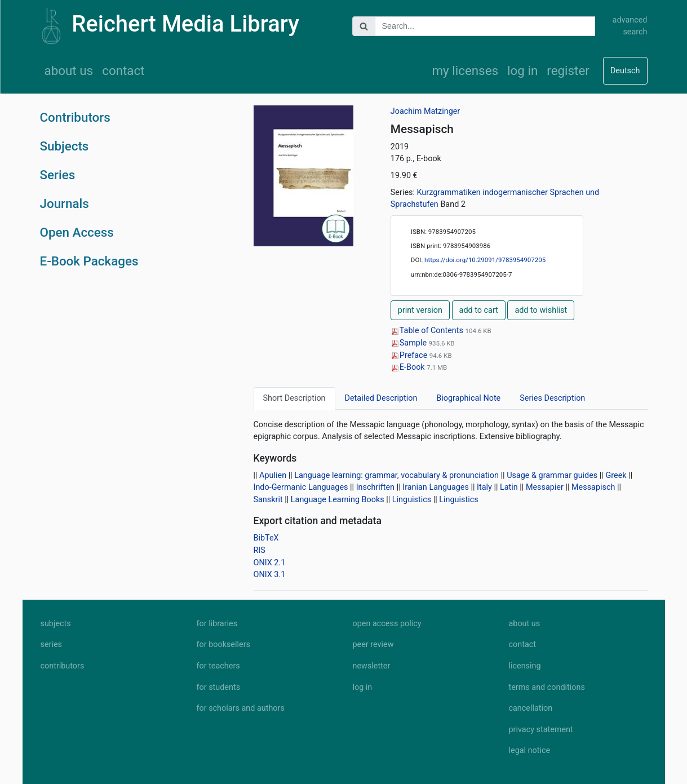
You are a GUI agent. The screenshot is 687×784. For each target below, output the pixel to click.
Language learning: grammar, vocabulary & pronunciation (396, 475)
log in (522, 70)
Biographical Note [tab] (468, 398)
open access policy (387, 624)
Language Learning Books (338, 500)
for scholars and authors (241, 708)
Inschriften (375, 487)
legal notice (530, 750)
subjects (56, 624)
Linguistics (412, 500)
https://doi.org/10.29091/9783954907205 (485, 260)
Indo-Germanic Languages (301, 487)
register (568, 70)
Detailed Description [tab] (381, 398)
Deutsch (625, 71)
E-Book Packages (89, 261)
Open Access (77, 232)
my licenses (465, 70)
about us (69, 70)
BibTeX (266, 538)
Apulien (273, 475)
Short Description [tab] (294, 398)
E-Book (409, 367)
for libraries (217, 624)
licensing (525, 666)
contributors (63, 666)
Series (58, 175)
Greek (616, 475)
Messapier (545, 487)
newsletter (372, 666)
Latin (509, 487)
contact (123, 70)
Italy (484, 487)
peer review (373, 645)
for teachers (218, 666)
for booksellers (223, 645)
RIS (260, 550)
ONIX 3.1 (270, 575)
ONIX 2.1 (270, 563)
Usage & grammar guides (552, 475)
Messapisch (593, 487)
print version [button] (420, 310)
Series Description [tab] (552, 398)
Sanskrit (268, 500)
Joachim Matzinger (425, 111)
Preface (410, 355)
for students (219, 687)
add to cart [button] (479, 310)
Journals (65, 203)
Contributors (75, 117)
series (52, 645)
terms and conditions (547, 687)
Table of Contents (428, 331)
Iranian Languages (436, 487)
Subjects (65, 146)
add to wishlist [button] (541, 310)
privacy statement (541, 730)
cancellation (531, 708)
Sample (410, 343)
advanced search (630, 26)
